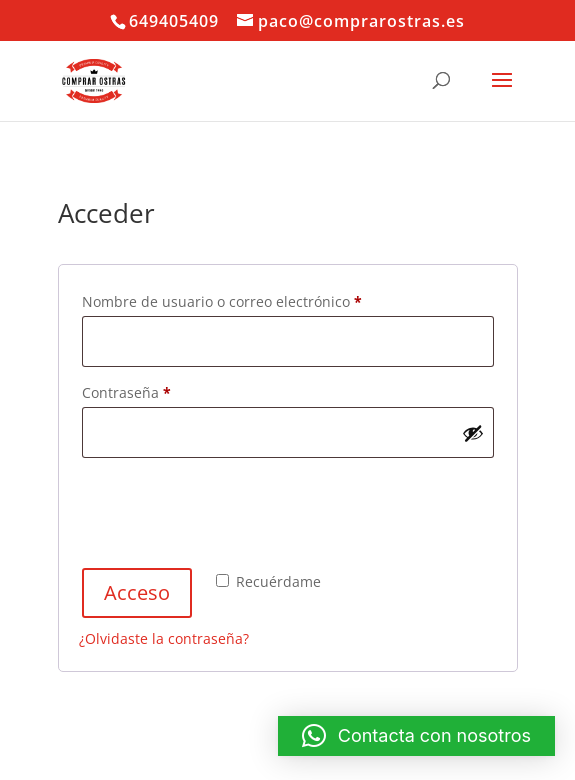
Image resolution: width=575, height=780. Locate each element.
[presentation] (231, 516)
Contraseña (163, 390)
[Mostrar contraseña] (473, 433)
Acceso (137, 592)
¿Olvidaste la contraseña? (164, 638)
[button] (416, 736)
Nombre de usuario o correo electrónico (259, 299)
